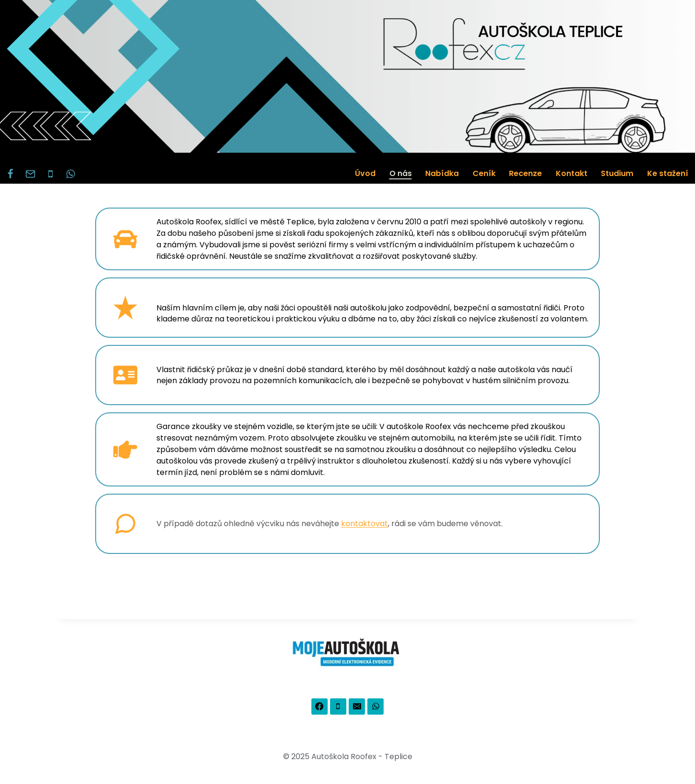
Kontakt (572, 173)
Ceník (484, 173)
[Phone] (50, 174)
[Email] (30, 174)
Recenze (525, 173)
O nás (401, 173)
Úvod (365, 173)
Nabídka (442, 173)
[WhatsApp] (71, 174)
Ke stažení (668, 173)
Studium (617, 173)
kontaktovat (364, 524)
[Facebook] (10, 174)
